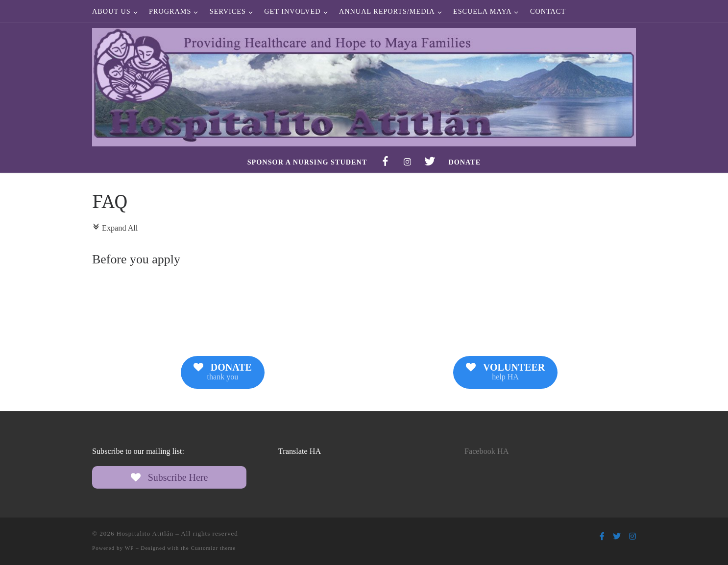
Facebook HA (486, 451)
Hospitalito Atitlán (145, 533)
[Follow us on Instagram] (632, 536)
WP (129, 548)
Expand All (115, 228)
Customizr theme (214, 548)
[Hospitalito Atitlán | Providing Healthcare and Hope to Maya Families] (364, 85)
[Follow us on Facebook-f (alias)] (602, 536)
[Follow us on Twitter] (617, 536)
